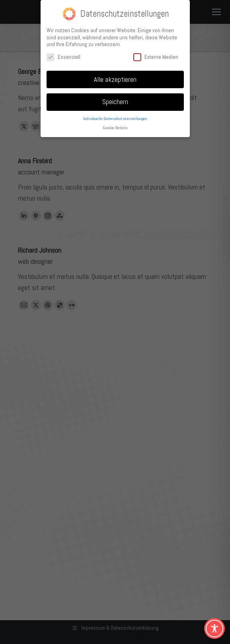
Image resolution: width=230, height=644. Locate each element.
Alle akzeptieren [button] (115, 79)
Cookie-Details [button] (115, 128)
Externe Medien (156, 57)
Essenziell (63, 57)
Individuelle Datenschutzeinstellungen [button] (115, 119)
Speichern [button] (115, 102)
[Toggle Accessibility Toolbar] (214, 629)
